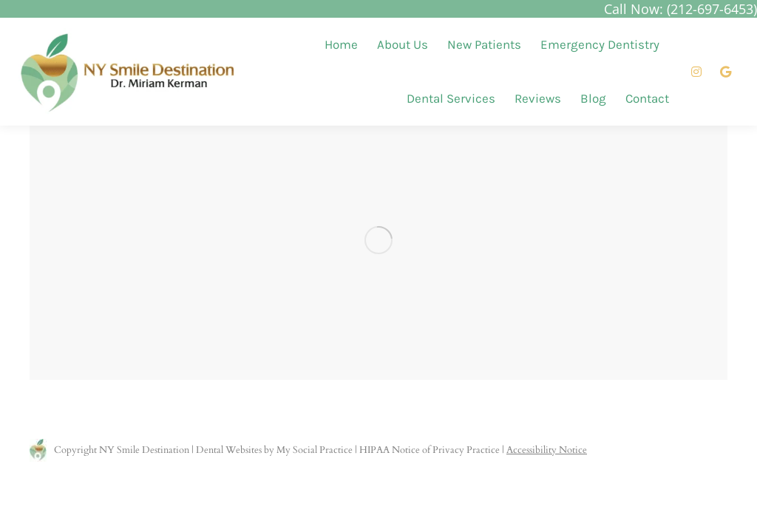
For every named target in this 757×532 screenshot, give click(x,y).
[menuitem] (341, 45)
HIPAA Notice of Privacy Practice (430, 450)
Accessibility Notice (547, 450)
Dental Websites (229, 450)
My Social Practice (313, 450)
